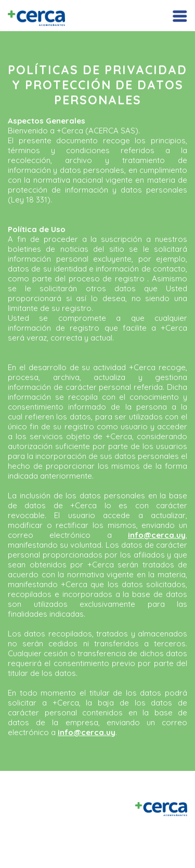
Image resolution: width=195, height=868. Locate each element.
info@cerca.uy (157, 535)
